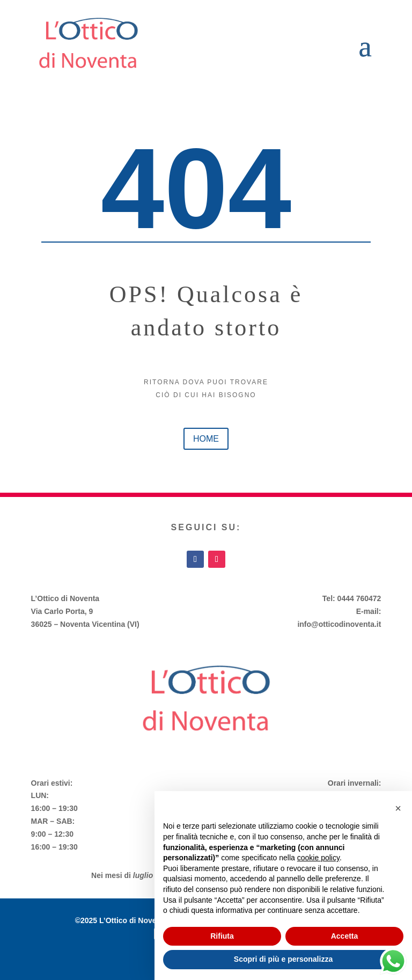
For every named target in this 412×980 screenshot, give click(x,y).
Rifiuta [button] (222, 936)
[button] (398, 808)
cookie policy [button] (318, 858)
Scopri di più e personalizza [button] (283, 959)
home (206, 439)
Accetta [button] (345, 936)
